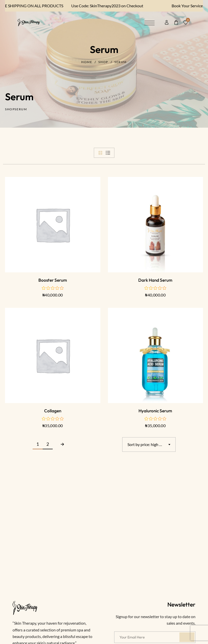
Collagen (53, 411)
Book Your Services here (185, 6)
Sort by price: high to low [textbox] (149, 444)
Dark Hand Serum (155, 280)
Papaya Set (35, 624)
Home (87, 62)
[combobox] (149, 444)
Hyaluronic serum (155, 411)
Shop (103, 62)
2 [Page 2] (48, 444)
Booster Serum (53, 280)
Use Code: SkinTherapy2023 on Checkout (100, 6)
